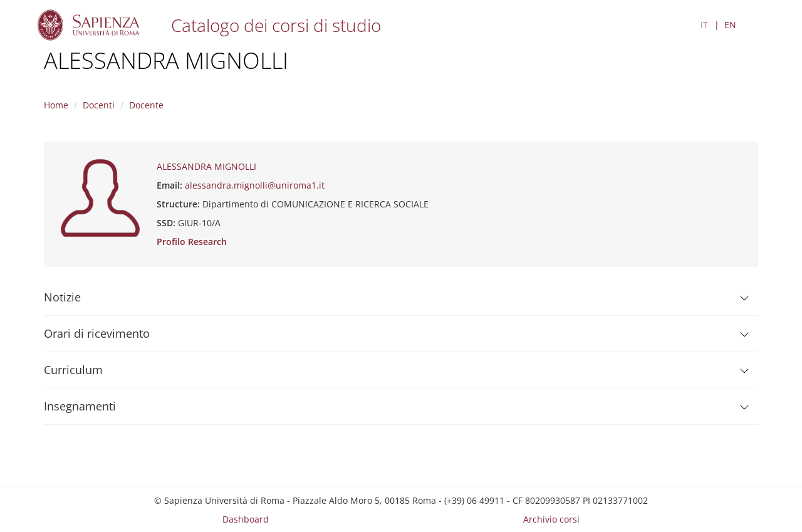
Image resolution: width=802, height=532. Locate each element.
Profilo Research (192, 242)
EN (730, 25)
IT (704, 25)
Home (56, 105)
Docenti (99, 105)
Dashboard (246, 519)
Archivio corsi (551, 519)
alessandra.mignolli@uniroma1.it (255, 185)
